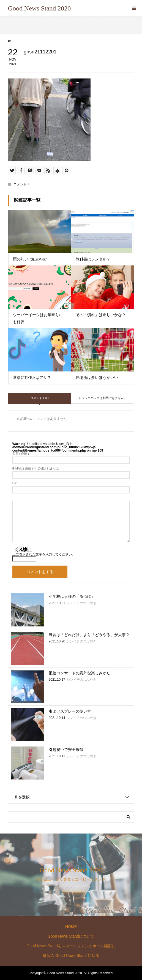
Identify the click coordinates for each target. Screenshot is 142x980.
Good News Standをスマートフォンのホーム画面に (71, 946)
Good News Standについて (71, 936)
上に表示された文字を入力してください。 (44, 554)
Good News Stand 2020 (39, 8)
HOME (71, 927)
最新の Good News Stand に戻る (71, 955)
